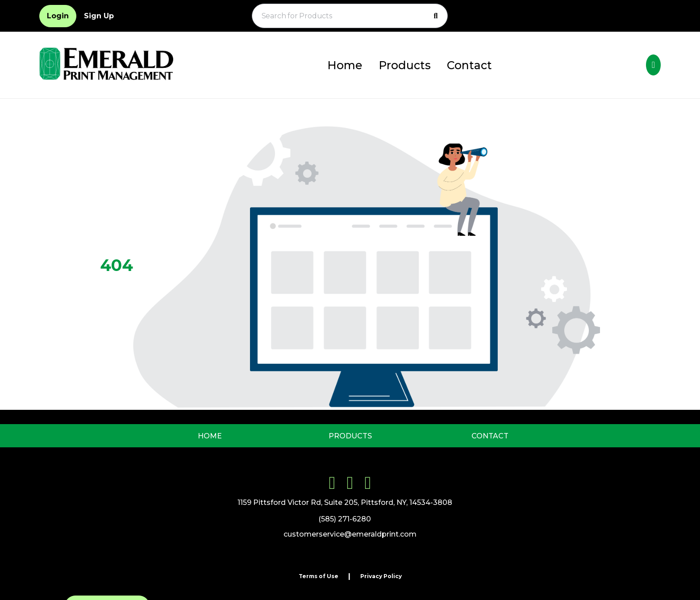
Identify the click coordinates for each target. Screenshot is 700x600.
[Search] (436, 16)
